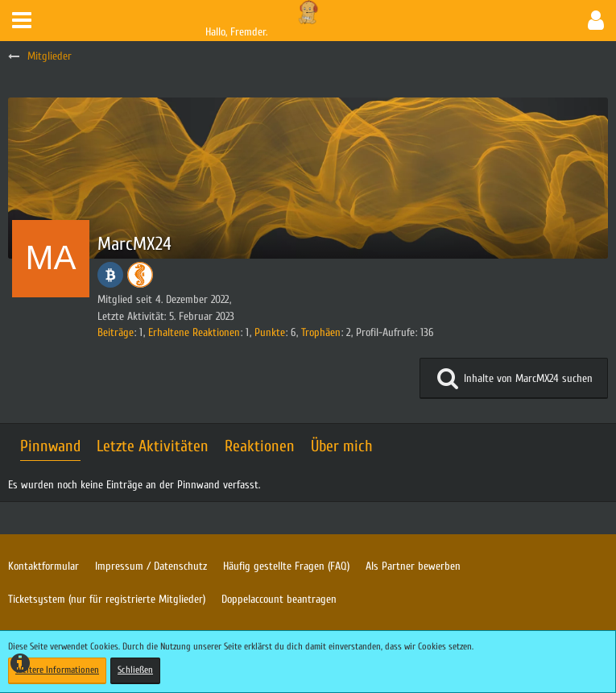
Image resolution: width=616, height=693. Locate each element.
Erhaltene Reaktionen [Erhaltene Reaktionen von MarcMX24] (194, 332)
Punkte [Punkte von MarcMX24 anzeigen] (270, 332)
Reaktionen (260, 446)
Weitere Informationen (57, 670)
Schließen (135, 670)
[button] (22, 21)
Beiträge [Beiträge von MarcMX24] (116, 332)
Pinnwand (50, 446)
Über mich (342, 446)
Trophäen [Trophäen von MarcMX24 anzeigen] (321, 332)
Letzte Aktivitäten (153, 446)
